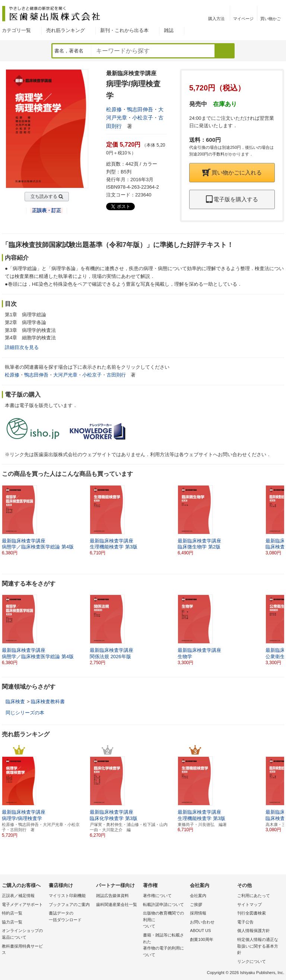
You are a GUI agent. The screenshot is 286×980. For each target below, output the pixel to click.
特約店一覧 (12, 913)
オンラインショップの (23, 934)
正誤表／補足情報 (18, 896)
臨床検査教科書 (48, 702)
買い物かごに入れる (232, 172)
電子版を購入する (232, 199)
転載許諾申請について (163, 904)
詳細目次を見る (22, 347)
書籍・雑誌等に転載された (165, 945)
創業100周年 (201, 939)
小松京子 (143, 118)
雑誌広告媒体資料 (112, 896)
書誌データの (70, 917)
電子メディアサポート (22, 904)
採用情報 (198, 913)
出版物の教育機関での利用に (165, 920)
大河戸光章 (65, 375)
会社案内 (198, 896)
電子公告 (245, 922)
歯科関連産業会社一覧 (117, 904)
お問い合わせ (202, 922)
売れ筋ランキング (66, 30)
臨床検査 (15, 702)
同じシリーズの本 (25, 713)
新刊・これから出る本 (124, 30)
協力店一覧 (12, 922)
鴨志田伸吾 (140, 109)
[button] (279, 521)
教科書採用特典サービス (22, 949)
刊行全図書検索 (252, 913)
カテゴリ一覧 (16, 30)
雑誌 (169, 30)
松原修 (114, 109)
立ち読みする (44, 196)
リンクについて (252, 961)
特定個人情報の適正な (259, 947)
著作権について (157, 896)
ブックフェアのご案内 (69, 904)
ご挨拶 (196, 904)
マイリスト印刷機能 (67, 896)
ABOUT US (200, 931)
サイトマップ (250, 904)
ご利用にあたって (254, 896)
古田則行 (116, 375)
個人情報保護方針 (254, 931)
